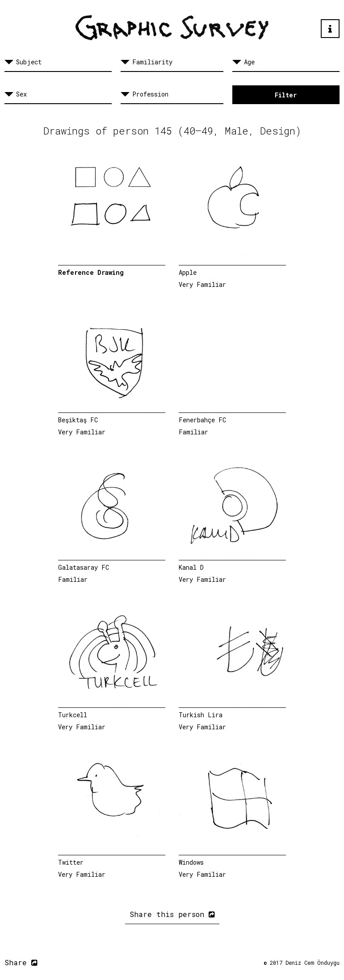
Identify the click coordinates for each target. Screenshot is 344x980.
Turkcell (73, 715)
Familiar (193, 432)
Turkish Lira (201, 715)
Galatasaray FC (84, 567)
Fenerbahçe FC (202, 420)
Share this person (172, 914)
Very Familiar (202, 284)
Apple (188, 272)
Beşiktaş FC (78, 420)
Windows (191, 862)
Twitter (71, 862)
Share (21, 962)
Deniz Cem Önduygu (313, 963)
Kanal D (191, 567)
